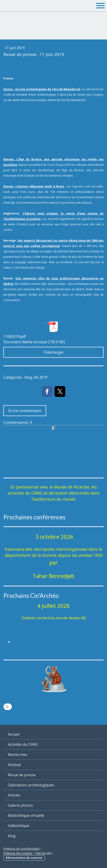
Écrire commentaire (25, 411)
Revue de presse (22, 775)
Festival (14, 765)
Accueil (14, 734)
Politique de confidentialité (22, 849)
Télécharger (54, 352)
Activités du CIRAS (23, 744)
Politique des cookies (18, 853)
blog (12, 836)
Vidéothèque (19, 826)
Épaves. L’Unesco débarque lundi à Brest (34, 186)
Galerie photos (20, 805)
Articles (14, 795)
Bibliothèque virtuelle (26, 815)
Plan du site (43, 853)
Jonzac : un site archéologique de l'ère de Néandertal (42, 89)
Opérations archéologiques (31, 785)
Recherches (18, 755)
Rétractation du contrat (24, 858)
